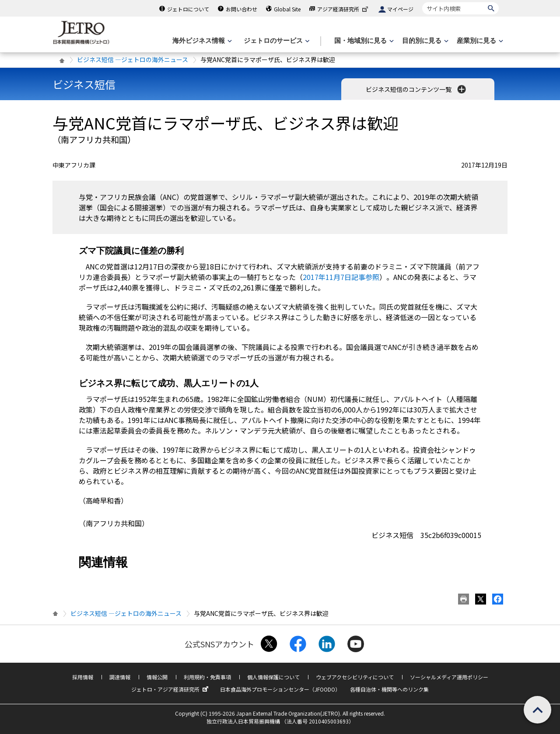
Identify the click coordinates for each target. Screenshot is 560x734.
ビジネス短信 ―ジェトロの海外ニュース (133, 59)
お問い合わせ (241, 9)
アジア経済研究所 (343, 9)
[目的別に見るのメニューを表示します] (424, 41)
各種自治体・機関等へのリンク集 (389, 689)
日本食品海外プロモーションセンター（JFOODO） (280, 689)
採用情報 (83, 677)
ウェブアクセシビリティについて (355, 677)
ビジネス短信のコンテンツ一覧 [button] (417, 89)
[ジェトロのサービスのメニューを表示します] (276, 41)
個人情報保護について (273, 677)
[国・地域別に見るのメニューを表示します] (363, 41)
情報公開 (157, 677)
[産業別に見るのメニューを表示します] (479, 41)
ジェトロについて (188, 9)
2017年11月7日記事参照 (341, 277)
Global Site (287, 9)
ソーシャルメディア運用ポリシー (449, 677)
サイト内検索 (422, 2)
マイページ (400, 9)
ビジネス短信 (84, 84)
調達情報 (120, 677)
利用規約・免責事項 (207, 677)
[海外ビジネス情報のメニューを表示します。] (201, 41)
